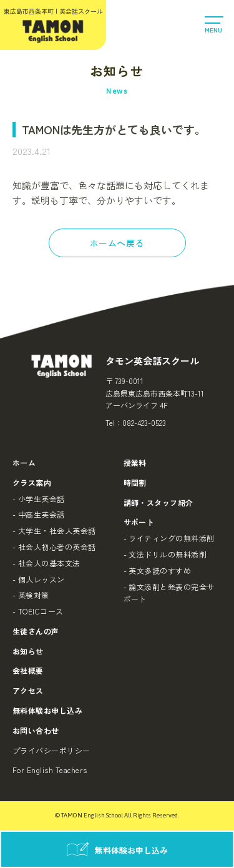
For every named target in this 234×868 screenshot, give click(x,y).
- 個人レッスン (39, 579)
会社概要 (28, 670)
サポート (139, 522)
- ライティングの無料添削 (169, 538)
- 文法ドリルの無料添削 (165, 554)
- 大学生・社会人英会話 (54, 530)
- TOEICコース (38, 611)
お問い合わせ (36, 730)
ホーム (24, 462)
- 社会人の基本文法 (46, 563)
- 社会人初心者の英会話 (54, 547)
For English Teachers (50, 770)
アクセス (28, 690)
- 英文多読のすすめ (158, 570)
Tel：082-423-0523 (136, 422)
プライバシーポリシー (51, 750)
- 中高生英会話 (39, 514)
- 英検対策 (31, 595)
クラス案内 (32, 482)
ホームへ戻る (117, 243)
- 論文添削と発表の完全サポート (169, 593)
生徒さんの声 (36, 631)
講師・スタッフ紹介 (158, 502)
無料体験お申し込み (47, 710)
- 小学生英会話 (39, 499)
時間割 (135, 482)
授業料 (135, 462)
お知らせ (28, 651)
